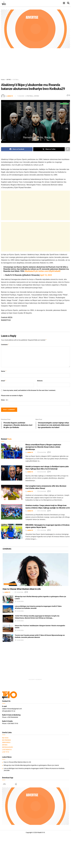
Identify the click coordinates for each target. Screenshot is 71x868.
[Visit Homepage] (4, 3)
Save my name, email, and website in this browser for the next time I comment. (29, 390)
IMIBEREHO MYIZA (10, 584)
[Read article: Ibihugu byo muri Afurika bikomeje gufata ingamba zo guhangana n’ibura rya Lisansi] (8, 600)
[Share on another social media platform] (68, 149)
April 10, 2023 (46, 275)
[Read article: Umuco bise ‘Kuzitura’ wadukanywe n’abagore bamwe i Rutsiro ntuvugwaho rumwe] (8, 629)
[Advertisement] (36, 63)
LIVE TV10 (6, 752)
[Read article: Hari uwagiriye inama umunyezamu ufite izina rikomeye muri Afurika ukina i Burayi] (12, 493)
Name (4, 371)
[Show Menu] (64, 3)
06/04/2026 (42, 453)
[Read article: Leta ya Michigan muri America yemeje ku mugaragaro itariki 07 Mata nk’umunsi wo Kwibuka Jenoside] (8, 609)
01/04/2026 (42, 511)
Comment (5, 345)
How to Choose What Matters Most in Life (22, 589)
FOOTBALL (16, 80)
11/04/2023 (21, 96)
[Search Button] (68, 3)
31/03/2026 (42, 530)
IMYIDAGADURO (8, 747)
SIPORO (9, 80)
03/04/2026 (42, 472)
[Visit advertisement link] (35, 29)
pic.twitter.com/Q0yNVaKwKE (48, 271)
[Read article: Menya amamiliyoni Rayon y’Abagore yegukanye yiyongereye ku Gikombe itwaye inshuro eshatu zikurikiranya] (12, 451)
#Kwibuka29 (30, 271)
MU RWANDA (6, 740)
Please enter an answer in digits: (12, 396)
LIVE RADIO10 (7, 750)
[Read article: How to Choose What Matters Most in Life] (35, 570)
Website (40, 381)
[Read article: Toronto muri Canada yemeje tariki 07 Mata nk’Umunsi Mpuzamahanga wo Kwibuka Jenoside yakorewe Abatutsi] (8, 638)
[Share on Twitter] (49, 149)
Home (3, 80)
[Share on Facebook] (17, 149)
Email (4, 381)
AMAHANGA (6, 743)
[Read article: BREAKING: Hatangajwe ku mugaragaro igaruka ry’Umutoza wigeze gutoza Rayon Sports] (12, 532)
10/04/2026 (19, 592)
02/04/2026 (42, 492)
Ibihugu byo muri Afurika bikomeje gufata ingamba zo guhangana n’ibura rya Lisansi (31, 765)
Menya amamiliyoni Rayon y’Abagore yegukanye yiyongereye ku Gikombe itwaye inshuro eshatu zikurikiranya (43, 447)
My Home (5, 738)
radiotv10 (10, 96)
